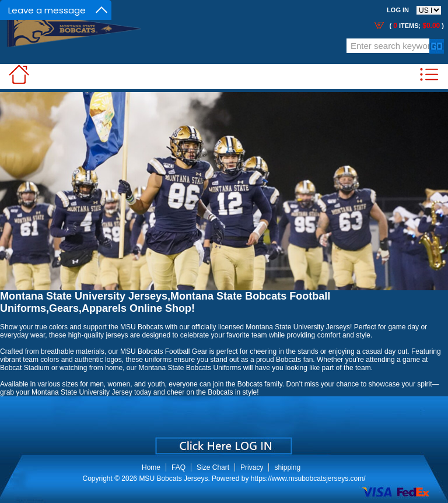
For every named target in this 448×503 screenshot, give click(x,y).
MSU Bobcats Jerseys (173, 479)
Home (151, 467)
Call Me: (139, 48)
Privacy (252, 467)
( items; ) (416, 26)
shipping (287, 467)
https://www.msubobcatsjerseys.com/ (308, 479)
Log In (398, 10)
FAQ (178, 467)
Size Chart (213, 467)
